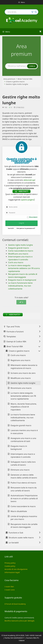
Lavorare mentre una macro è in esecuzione (24, 432)
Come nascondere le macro (23, 506)
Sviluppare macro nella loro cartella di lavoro (23, 463)
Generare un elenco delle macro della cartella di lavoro (24, 476)
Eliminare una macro (20, 470)
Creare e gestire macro (15, 82)
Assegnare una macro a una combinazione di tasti (23, 440)
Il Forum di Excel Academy (15, 604)
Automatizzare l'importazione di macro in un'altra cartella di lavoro (24, 498)
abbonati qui (29, 180)
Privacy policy (10, 563)
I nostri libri (9, 587)
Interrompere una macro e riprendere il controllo (23, 455)
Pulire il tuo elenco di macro (23, 483)
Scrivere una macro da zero (23, 373)
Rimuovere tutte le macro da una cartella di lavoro (24, 489)
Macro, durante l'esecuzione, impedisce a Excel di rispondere (24, 407)
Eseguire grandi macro (21, 425)
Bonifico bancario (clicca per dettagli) (19, 621)
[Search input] (19, 12)
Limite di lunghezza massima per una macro (24, 518)
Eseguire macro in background (19, 448)
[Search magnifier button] (36, 12)
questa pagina (28, 200)
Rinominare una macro (21, 388)
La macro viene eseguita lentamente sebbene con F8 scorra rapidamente (23, 396)
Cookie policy (10, 566)
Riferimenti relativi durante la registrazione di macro (24, 367)
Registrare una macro (21, 360)
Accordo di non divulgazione (16, 569)
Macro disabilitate (19, 511)
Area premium (9, 79)
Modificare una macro (21, 378)
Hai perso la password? (26, 228)
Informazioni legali (12, 572)
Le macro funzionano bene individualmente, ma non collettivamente (23, 417)
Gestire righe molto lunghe (17, 84)
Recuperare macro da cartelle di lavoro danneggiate (24, 526)
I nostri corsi (10, 590)
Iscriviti (11, 228)
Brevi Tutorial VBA (25, 79)
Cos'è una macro (18, 355)
